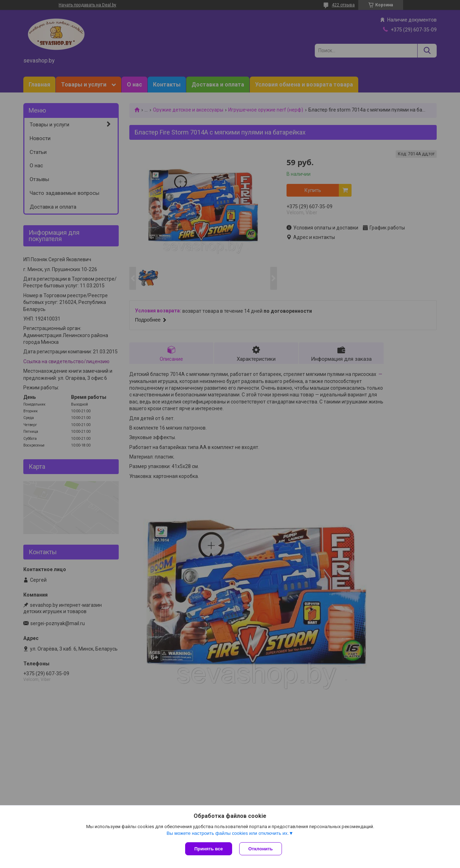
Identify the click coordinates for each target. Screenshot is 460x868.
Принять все (209, 849)
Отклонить (261, 849)
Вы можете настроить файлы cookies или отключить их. (228, 833)
